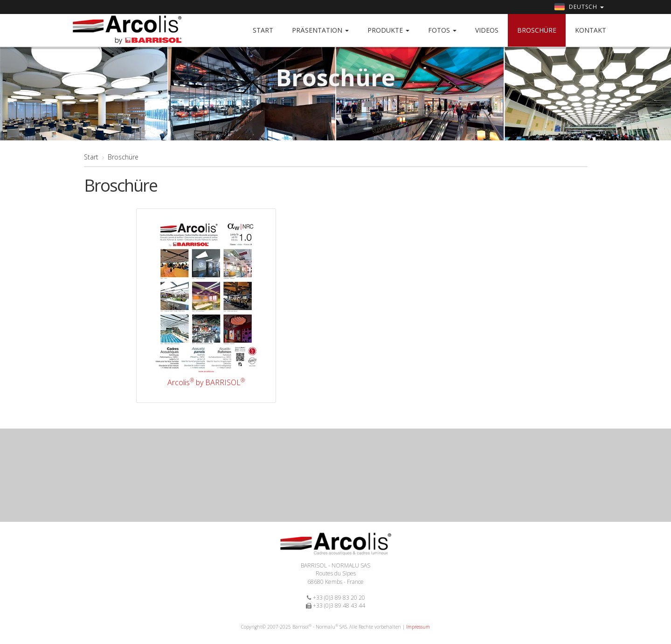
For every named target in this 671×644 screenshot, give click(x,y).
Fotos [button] (442, 30)
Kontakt (591, 30)
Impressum (418, 627)
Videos (487, 30)
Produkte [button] (388, 30)
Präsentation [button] (320, 30)
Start (263, 30)
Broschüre (537, 30)
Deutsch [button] (579, 7)
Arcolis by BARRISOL (206, 382)
